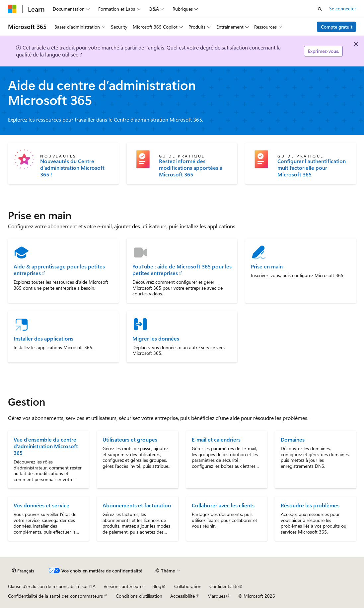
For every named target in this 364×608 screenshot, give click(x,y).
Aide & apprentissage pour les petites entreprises (59, 270)
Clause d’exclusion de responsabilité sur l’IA (52, 586)
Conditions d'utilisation (139, 596)
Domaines (293, 439)
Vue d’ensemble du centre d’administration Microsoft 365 (46, 446)
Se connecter (343, 8)
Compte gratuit (337, 27)
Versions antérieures (124, 586)
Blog (157, 586)
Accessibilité (182, 596)
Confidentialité (224, 586)
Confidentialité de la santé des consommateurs (55, 596)
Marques (216, 596)
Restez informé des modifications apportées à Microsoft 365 (191, 168)
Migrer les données (156, 339)
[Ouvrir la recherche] (320, 9)
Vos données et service (41, 505)
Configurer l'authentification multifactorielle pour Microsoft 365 (312, 168)
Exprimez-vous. (324, 51)
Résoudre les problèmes (310, 505)
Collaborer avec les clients (223, 505)
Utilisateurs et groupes (130, 439)
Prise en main (267, 266)
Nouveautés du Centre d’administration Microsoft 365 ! (72, 168)
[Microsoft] (12, 9)
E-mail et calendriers (216, 439)
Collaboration (188, 586)
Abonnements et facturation (137, 505)
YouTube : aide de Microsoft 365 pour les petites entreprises (182, 270)
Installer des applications (43, 339)
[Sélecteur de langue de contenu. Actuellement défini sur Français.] (23, 571)
